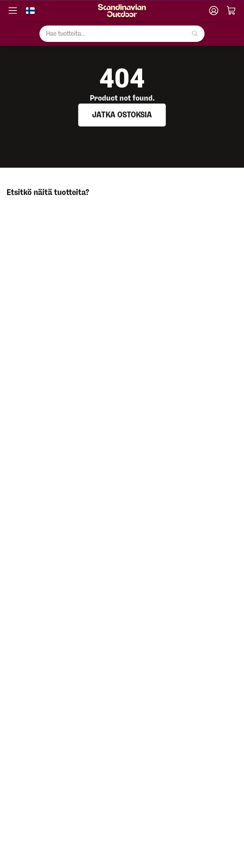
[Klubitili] (214, 11)
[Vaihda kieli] (30, 11)
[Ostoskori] (231, 11)
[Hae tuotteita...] (122, 34)
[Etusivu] (122, 11)
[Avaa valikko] (13, 11)
